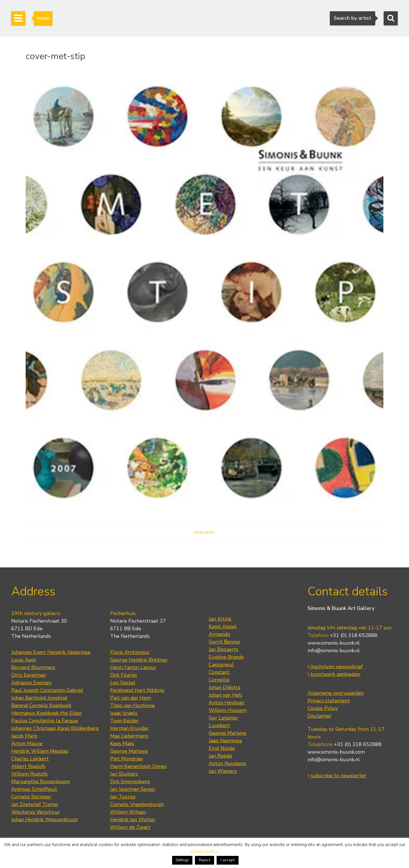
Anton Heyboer (227, 703)
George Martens (129, 751)
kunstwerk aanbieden (334, 674)
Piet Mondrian (126, 759)
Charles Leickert (30, 759)
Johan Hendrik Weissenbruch (45, 820)
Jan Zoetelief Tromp (35, 804)
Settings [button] (182, 860)
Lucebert (219, 725)
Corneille (219, 680)
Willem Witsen (128, 812)
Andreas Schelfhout (34, 789)
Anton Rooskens (227, 763)
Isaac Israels (124, 713)
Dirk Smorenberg (130, 782)
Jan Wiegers (223, 771)
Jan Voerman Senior (133, 789)
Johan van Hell (225, 695)
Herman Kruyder (129, 728)
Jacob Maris (24, 736)
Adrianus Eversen (31, 683)
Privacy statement (329, 701)
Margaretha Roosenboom (41, 782)
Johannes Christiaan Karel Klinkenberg (55, 728)
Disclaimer (320, 716)
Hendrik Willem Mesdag (40, 751)
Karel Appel (223, 627)
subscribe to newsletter (337, 776)
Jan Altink (220, 619)
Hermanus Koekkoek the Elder (47, 713)
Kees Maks (122, 743)
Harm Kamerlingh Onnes (138, 766)
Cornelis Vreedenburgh (137, 804)
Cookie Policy (323, 708)
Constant (219, 672)
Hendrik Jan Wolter (133, 820)
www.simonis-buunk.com (336, 752)
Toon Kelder (125, 721)
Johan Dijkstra (224, 687)
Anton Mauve (27, 743)
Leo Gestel (123, 683)
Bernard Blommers (33, 667)
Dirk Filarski (124, 675)
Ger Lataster (223, 718)
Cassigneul (221, 665)
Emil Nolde (222, 748)
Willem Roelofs (29, 774)
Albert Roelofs (28, 766)
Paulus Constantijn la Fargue (45, 721)
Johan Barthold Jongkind (39, 698)
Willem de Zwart (130, 827)
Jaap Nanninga (225, 741)
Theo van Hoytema (132, 705)
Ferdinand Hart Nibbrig (137, 690)
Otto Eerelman (29, 675)
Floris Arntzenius (130, 652)
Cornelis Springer (31, 797)
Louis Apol (24, 660)
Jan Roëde (220, 756)
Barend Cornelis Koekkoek (41, 705)
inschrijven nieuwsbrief (335, 667)
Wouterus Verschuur (35, 812)
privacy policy (204, 851)
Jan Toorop (123, 797)
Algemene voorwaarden (336, 693)
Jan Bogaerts (224, 649)
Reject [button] (204, 860)
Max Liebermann (129, 736)
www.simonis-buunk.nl (334, 643)
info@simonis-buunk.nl (334, 651)
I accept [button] (228, 860)
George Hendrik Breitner (139, 660)
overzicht (204, 532)
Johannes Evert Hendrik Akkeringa (51, 652)
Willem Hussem (228, 710)
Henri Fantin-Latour (133, 667)
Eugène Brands (226, 657)
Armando (219, 634)
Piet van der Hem (131, 698)
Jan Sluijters (124, 774)
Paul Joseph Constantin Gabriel (47, 690)
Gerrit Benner (225, 642)
